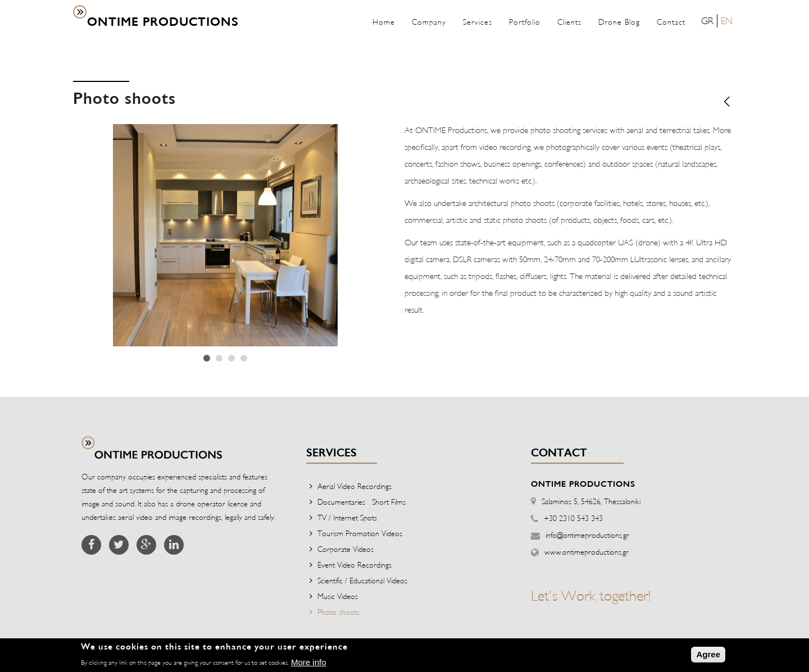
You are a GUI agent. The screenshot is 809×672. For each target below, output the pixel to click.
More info (309, 665)
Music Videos (338, 596)
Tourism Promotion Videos (360, 533)
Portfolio (525, 22)
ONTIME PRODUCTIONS (163, 22)
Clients (569, 22)
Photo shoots (338, 612)
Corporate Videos (346, 549)
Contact (671, 22)
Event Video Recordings (354, 564)
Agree (708, 657)
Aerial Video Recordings (354, 486)
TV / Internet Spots (347, 517)
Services (478, 22)
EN (727, 20)
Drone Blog (619, 22)
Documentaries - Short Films (362, 502)
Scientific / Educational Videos (362, 580)
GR (707, 20)
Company (429, 22)
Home (384, 22)
